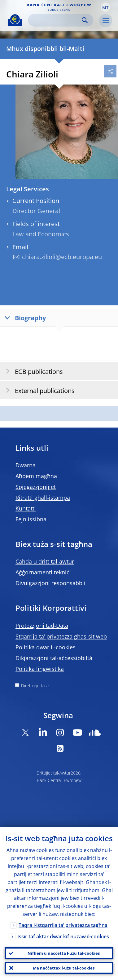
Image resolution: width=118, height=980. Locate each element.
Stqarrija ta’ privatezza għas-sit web (61, 636)
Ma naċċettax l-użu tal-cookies (64, 968)
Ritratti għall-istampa (43, 498)
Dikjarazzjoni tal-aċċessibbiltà (54, 658)
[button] (105, 7)
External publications (38, 390)
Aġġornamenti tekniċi (43, 572)
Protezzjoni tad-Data (42, 626)
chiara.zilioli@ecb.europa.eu (62, 257)
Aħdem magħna (36, 476)
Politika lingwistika (40, 669)
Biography (24, 318)
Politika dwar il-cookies (46, 647)
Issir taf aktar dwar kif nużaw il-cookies (63, 937)
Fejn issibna (31, 519)
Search (85, 20)
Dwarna (26, 465)
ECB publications (32, 371)
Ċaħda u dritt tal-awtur (45, 561)
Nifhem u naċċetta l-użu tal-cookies (64, 953)
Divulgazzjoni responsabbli (50, 583)
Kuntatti (26, 508)
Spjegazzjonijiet (36, 487)
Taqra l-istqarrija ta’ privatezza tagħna (63, 925)
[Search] (56, 20)
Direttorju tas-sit (37, 686)
